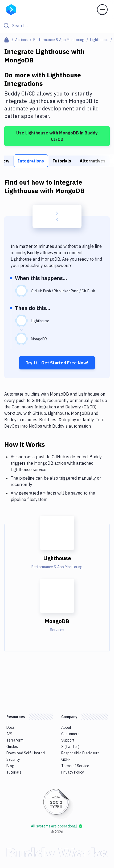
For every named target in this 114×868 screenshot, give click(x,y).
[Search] (61, 26)
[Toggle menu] (102, 10)
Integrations (31, 161)
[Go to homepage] (11, 9)
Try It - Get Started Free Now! (57, 363)
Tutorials (62, 161)
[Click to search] (57, 26)
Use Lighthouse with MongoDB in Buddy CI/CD (57, 136)
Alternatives (93, 161)
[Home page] (8, 40)
